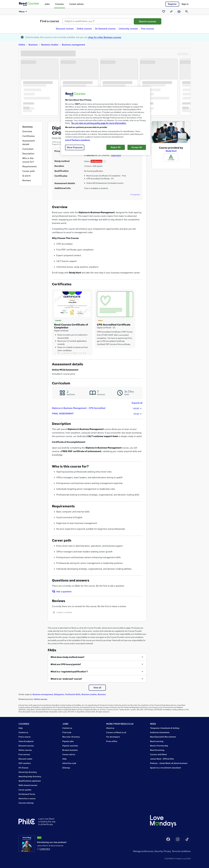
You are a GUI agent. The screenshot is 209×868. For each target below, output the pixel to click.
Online (22, 45)
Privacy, (168, 851)
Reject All (116, 147)
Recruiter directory (71, 737)
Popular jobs (68, 741)
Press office (112, 741)
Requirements (30, 166)
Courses (59, 4)
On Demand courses (105, 29)
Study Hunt (171, 151)
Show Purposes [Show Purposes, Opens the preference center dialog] (75, 147)
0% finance (23, 768)
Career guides (25, 790)
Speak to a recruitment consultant (165, 768)
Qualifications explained (30, 781)
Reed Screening (157, 750)
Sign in (185, 4)
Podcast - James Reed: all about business (169, 763)
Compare (135, 194)
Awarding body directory (30, 776)
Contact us (23, 732)
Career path (29, 171)
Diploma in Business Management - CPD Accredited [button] (97, 408)
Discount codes (25, 759)
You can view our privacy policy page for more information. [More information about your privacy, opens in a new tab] (99, 123)
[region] (106, 121)
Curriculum (28, 149)
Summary (27, 127)
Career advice (76, 4)
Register (172, 4)
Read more (116, 155)
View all (97, 688)
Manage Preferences (143, 851)
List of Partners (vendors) (78, 140)
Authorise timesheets (160, 732)
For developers (113, 737)
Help (21, 728)
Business (33, 45)
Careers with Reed (158, 754)
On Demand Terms (27, 794)
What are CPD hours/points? (66, 664)
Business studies (50, 45)
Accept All (137, 147)
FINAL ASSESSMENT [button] (97, 414)
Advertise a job (69, 763)
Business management (74, 45)
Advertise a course (27, 798)
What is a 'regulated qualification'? (69, 672)
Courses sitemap (26, 803)
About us (110, 728)
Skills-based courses (28, 785)
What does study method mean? (67, 657)
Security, (159, 851)
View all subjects (26, 741)
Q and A (26, 176)
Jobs (47, 4)
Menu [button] (23, 11)
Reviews (27, 180)
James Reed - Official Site (162, 759)
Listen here (45, 849)
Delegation (59, 694)
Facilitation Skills (73, 694)
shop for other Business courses (105, 37)
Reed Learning (157, 741)
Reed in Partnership (159, 746)
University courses (128, 29)
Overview (27, 131)
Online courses (84, 29)
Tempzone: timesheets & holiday (165, 728)
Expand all (137, 403)
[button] (105, 161)
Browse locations (70, 750)
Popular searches (70, 746)
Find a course (50, 21)
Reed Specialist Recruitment (163, 737)
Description (28, 154)
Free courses (148, 29)
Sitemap (66, 768)
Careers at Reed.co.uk (116, 732)
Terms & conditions (181, 851)
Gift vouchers (25, 763)
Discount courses (65, 29)
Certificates (29, 136)
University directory (28, 772)
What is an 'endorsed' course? (66, 679)
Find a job (67, 732)
